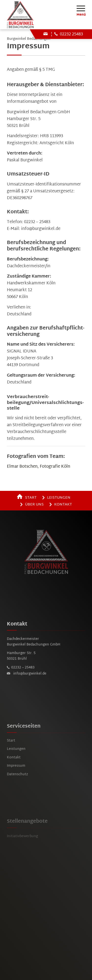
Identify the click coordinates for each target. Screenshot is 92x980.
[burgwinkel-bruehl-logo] (38, 15)
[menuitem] (78, 9)
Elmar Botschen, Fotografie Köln (39, 467)
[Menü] (78, 9)
